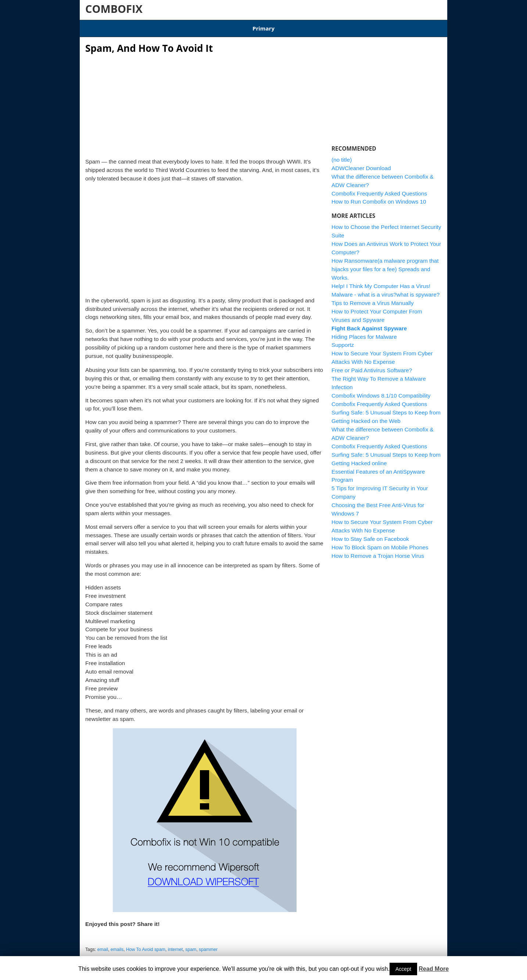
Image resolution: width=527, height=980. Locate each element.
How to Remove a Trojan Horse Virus (378, 551)
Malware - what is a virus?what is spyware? (386, 290)
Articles (119, 26)
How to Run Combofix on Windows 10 (379, 197)
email (103, 945)
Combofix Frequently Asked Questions (379, 189)
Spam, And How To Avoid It (149, 43)
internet (175, 945)
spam (191, 945)
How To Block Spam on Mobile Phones (380, 543)
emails (117, 945)
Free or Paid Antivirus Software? (372, 366)
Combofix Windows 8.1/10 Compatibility (217, 26)
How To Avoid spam (146, 945)
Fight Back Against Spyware (369, 324)
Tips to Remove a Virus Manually (373, 298)
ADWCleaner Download (299, 26)
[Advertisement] (205, 99)
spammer (208, 945)
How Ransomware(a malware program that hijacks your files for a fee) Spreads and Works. (385, 265)
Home (92, 26)
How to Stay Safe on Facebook (370, 534)
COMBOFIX (114, 9)
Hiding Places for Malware (364, 332)
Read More (434, 969)
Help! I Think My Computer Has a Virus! (381, 281)
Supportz (343, 340)
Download (150, 26)
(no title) (342, 155)
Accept (403, 969)
